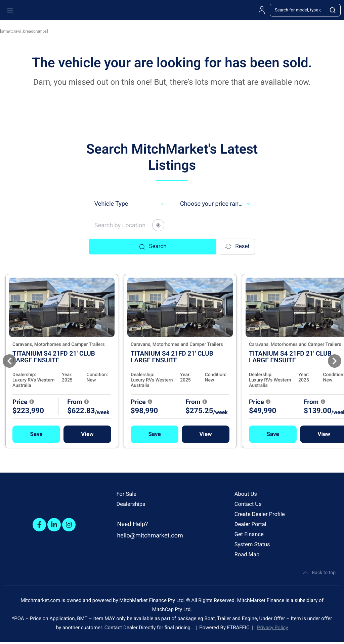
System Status (254, 544)
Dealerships (132, 504)
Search (152, 246)
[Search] (333, 10)
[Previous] (9, 361)
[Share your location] (158, 225)
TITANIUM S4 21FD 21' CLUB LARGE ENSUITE (73, 356)
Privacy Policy (272, 629)
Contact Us (249, 504)
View (106, 434)
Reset (237, 247)
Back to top (318, 573)
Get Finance (250, 534)
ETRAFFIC (240, 629)
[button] (55, 434)
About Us (247, 494)
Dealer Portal (252, 524)
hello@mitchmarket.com (150, 535)
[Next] (335, 361)
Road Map (248, 554)
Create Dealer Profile (262, 514)
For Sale (127, 494)
